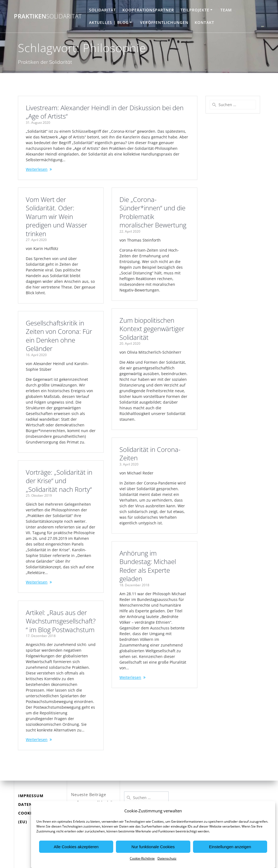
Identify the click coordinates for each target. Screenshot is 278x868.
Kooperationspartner (148, 10)
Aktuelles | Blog (109, 22)
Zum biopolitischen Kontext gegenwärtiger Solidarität (152, 329)
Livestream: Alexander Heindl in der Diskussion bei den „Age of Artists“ (105, 112)
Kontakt (204, 22)
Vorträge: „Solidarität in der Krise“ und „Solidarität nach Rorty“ (59, 481)
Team (226, 10)
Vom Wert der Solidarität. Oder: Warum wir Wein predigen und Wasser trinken (56, 217)
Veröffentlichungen (164, 22)
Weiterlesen (37, 169)
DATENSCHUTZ (34, 804)
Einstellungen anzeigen (230, 861)
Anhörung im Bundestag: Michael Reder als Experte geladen (148, 566)
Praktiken (48, 16)
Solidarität (102, 10)
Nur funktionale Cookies (153, 861)
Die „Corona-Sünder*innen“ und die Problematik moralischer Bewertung (153, 212)
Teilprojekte (195, 10)
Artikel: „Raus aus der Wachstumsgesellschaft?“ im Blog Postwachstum (61, 621)
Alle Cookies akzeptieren (76, 861)
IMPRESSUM (31, 796)
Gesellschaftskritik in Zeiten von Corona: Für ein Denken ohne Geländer (59, 336)
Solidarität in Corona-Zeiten (151, 454)
